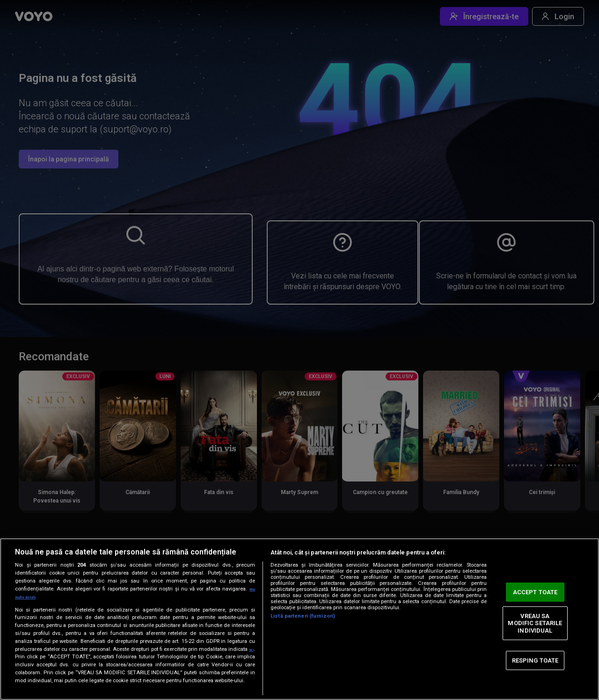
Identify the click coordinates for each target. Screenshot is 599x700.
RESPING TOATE (535, 656)
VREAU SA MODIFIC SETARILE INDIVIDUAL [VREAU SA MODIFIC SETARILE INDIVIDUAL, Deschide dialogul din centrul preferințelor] (535, 619)
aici (20, 649)
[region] (299, 615)
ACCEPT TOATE (535, 588)
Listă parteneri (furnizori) (303, 609)
